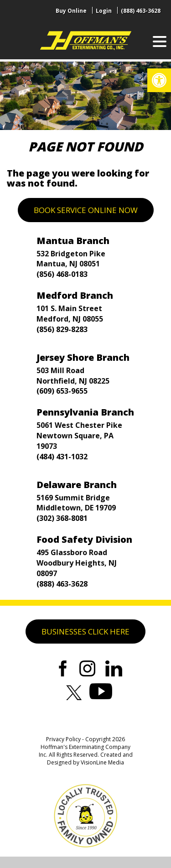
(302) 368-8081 (62, 518)
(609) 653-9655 (62, 391)
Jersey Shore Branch (83, 357)
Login (104, 11)
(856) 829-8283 (62, 329)
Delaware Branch (77, 485)
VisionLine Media (102, 762)
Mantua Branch (73, 241)
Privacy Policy (63, 739)
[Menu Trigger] (160, 41)
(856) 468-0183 (62, 274)
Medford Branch (75, 295)
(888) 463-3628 (141, 11)
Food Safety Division (84, 539)
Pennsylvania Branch (85, 412)
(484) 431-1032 (62, 457)
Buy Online (71, 11)
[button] (159, 80)
